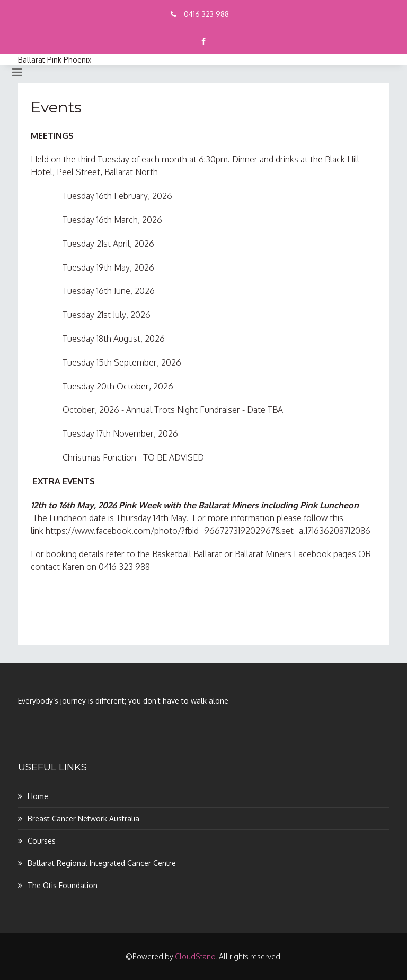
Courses (42, 841)
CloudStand (195, 956)
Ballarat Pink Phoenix (55, 60)
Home (38, 796)
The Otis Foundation (63, 885)
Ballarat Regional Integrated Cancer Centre (102, 863)
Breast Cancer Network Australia (83, 818)
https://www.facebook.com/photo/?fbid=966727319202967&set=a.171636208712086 (208, 531)
